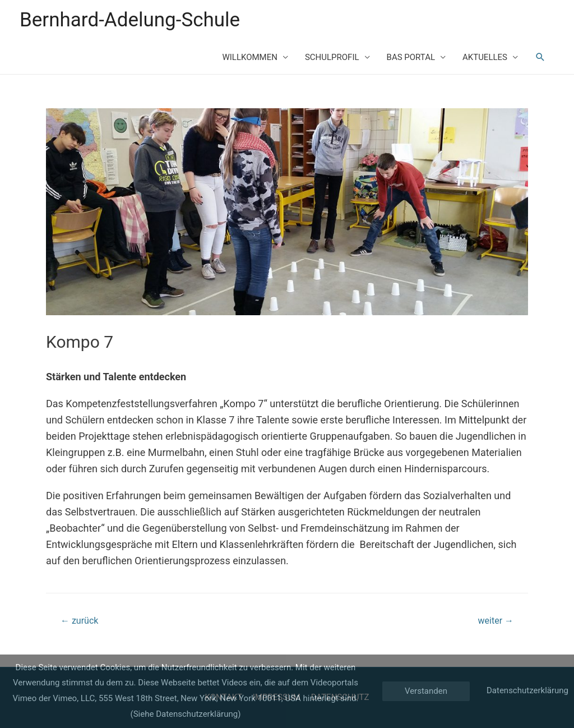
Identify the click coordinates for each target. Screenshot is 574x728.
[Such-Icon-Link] (540, 57)
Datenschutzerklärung (527, 690)
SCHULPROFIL (332, 57)
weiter (496, 621)
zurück (79, 621)
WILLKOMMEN (249, 57)
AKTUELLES (485, 57)
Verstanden (426, 691)
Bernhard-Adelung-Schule (130, 20)
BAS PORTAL (411, 57)
